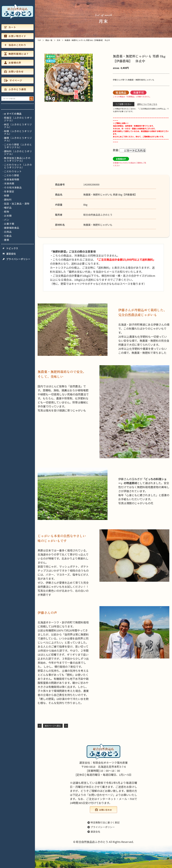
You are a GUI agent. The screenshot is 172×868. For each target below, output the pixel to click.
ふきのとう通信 (15, 89)
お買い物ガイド (15, 36)
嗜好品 (8, 208)
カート (10, 27)
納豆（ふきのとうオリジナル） (18, 126)
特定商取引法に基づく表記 (104, 822)
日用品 (8, 232)
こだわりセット (13, 171)
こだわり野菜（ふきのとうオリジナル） (18, 146)
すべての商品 (13, 114)
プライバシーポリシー (17, 259)
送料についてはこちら (147, 104)
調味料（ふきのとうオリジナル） (18, 153)
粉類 (7, 196)
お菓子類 (9, 224)
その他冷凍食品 (13, 188)
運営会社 (9, 254)
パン (7, 220)
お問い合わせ (14, 71)
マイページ (13, 80)
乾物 (7, 212)
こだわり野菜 (12, 175)
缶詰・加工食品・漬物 (17, 204)
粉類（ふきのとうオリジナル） (18, 132)
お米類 (8, 216)
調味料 (8, 200)
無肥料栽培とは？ (16, 54)
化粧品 (8, 236)
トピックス (10, 248)
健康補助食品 (12, 228)
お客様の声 (13, 63)
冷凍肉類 (9, 183)
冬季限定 (9, 192)
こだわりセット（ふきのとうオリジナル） (18, 166)
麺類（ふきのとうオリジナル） (18, 139)
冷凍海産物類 (12, 179)
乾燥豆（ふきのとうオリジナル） (18, 119)
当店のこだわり (15, 45)
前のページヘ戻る (53, 726)
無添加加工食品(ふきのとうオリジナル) (17, 159)
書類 (7, 240)
